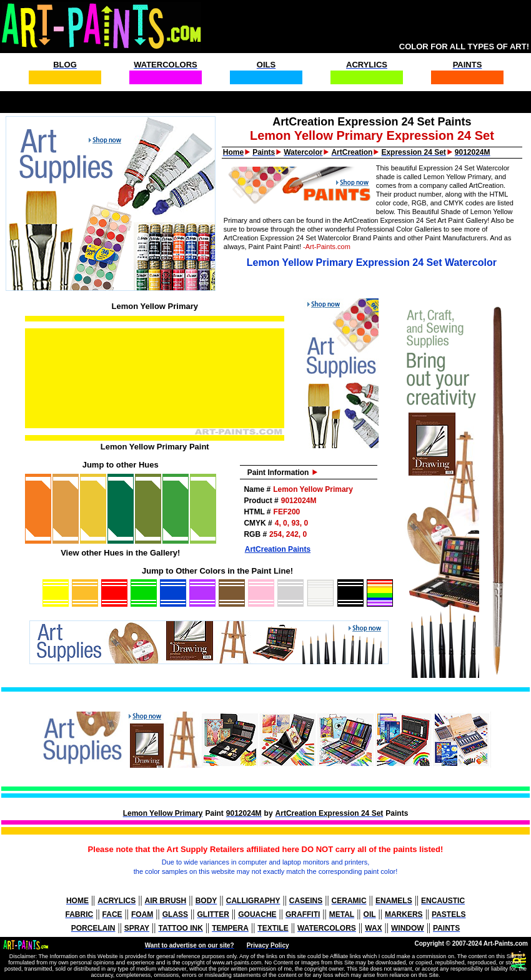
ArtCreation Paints (278, 549)
